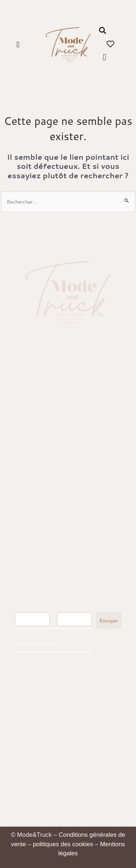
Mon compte (32, 434)
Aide (21, 739)
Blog (21, 421)
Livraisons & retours (42, 726)
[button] (18, 45)
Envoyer (109, 621)
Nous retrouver (35, 395)
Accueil (24, 369)
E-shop (24, 382)
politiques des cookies (63, 844)
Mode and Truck (37, 408)
